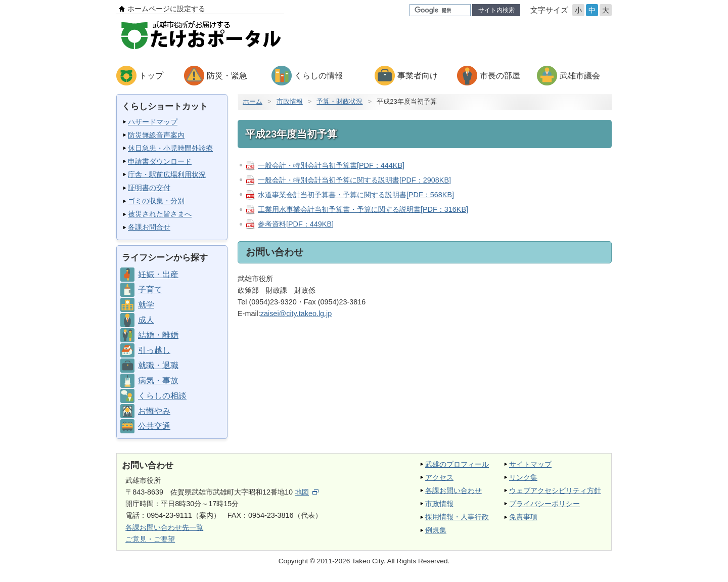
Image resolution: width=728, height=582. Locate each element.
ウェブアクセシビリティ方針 (555, 490)
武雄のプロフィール (457, 464)
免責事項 (523, 517)
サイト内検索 (496, 10)
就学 (146, 305)
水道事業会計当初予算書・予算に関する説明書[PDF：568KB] (356, 195)
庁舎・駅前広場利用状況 (167, 174)
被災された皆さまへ (160, 214)
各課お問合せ (149, 227)
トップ (151, 76)
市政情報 (290, 101)
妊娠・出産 (158, 274)
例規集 (436, 530)
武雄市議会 (580, 76)
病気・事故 (158, 380)
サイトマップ (530, 464)
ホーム (253, 101)
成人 (146, 320)
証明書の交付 (149, 188)
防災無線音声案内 (156, 135)
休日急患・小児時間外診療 (170, 148)
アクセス (439, 477)
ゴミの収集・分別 (156, 201)
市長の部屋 (500, 76)
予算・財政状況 (339, 101)
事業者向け (418, 76)
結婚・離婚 (158, 335)
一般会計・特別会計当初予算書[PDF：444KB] (331, 165)
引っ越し (154, 350)
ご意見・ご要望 (150, 539)
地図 (307, 492)
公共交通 (154, 426)
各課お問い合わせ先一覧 (164, 527)
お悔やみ (154, 411)
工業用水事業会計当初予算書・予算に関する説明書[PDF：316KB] (363, 209)
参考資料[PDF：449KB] (296, 224)
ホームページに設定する (166, 9)
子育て (150, 289)
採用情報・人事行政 (457, 517)
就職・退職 (158, 365)
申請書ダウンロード (160, 161)
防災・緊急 (227, 76)
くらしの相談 (162, 396)
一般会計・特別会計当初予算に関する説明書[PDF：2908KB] (354, 180)
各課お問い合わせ (453, 490)
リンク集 (523, 477)
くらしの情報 (318, 76)
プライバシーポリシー (544, 504)
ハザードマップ (153, 122)
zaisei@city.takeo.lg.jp (296, 314)
